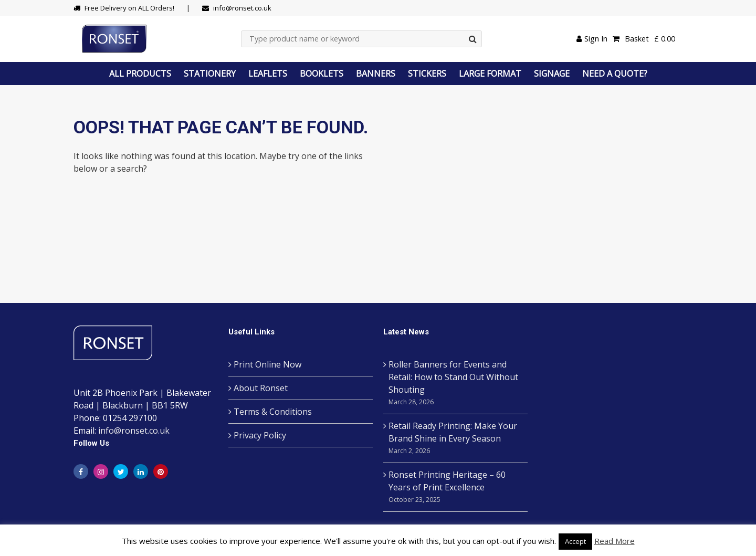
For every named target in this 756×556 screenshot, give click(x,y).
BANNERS (376, 74)
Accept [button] (575, 541)
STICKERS (427, 74)
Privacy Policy (260, 435)
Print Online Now (267, 364)
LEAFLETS (268, 74)
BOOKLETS (322, 74)
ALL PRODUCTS (140, 74)
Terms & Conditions (273, 412)
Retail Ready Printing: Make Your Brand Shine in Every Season (455, 439)
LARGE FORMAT (490, 74)
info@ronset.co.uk (134, 431)
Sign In (592, 39)
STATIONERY (210, 74)
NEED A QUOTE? (615, 74)
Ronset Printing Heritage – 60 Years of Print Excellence (455, 487)
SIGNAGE (552, 74)
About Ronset (261, 388)
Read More (615, 541)
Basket (644, 39)
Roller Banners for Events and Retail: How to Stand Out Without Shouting (455, 384)
